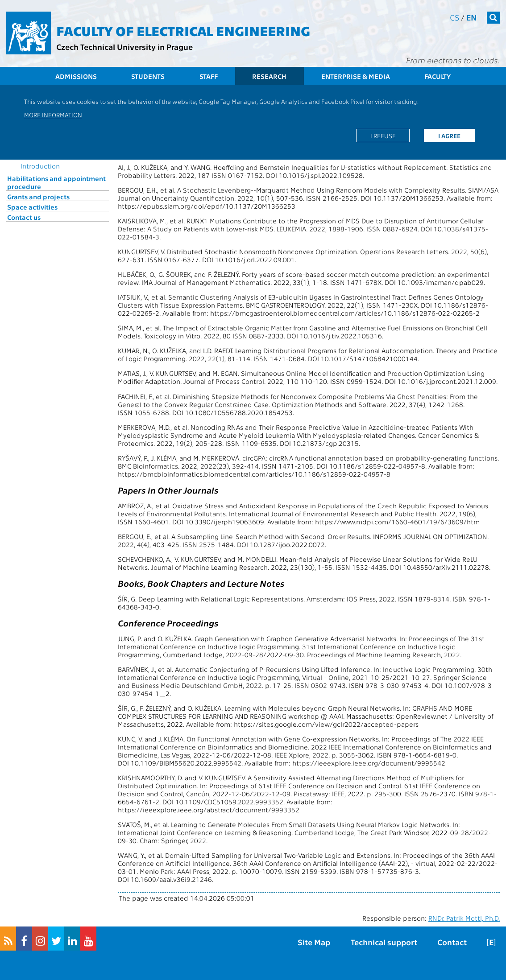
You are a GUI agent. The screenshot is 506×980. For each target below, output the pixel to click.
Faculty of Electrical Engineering (183, 30)
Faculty (438, 76)
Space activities (32, 207)
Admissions (76, 76)
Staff (209, 76)
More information (53, 115)
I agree (449, 136)
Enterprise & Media (356, 76)
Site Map (314, 942)
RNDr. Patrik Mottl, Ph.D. (464, 918)
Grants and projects (38, 197)
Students (148, 76)
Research (269, 76)
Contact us (24, 217)
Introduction (40, 166)
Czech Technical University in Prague (124, 47)
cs (454, 17)
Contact (452, 942)
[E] (491, 942)
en (472, 17)
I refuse (383, 136)
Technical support (384, 942)
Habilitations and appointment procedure (56, 182)
